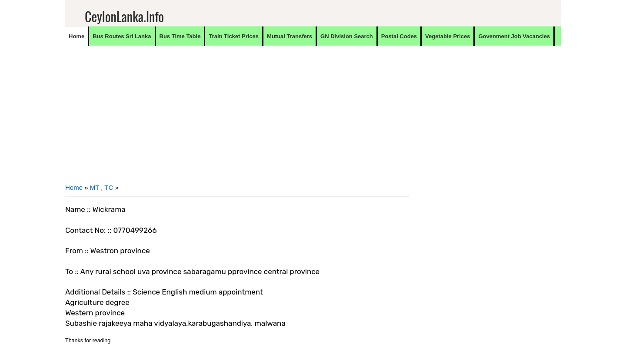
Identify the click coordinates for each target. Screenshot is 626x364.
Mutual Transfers (290, 36)
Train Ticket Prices (234, 36)
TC (109, 187)
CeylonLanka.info (124, 16)
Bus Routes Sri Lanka (122, 36)
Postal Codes (399, 36)
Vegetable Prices (448, 36)
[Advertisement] (237, 120)
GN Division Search (347, 36)
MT (95, 187)
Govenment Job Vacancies (514, 36)
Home (77, 36)
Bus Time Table (180, 36)
